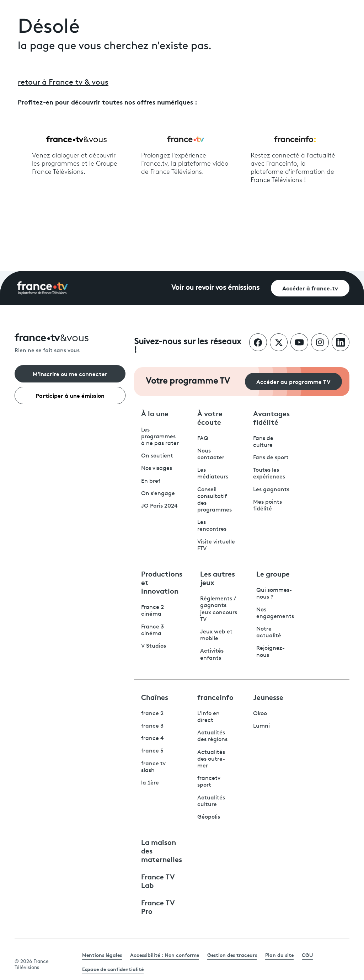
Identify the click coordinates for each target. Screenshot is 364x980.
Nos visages (157, 468)
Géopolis (209, 817)
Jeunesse (268, 697)
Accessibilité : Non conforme (165, 955)
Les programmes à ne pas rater (160, 437)
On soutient (157, 456)
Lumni (261, 726)
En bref (151, 481)
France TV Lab (158, 880)
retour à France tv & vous (63, 83)
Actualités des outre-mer (211, 759)
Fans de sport (271, 458)
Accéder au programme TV (293, 381)
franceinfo (215, 697)
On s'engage (158, 494)
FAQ (203, 439)
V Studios (154, 646)
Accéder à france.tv (310, 288)
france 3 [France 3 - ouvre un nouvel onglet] (152, 726)
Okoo (260, 714)
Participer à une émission (70, 395)
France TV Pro (158, 906)
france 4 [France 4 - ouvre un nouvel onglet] (152, 739)
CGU (307, 955)
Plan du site (279, 955)
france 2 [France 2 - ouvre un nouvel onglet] (152, 714)
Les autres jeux (218, 578)
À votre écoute (210, 417)
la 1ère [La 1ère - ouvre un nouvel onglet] (150, 783)
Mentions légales (102, 955)
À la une (155, 413)
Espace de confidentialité (113, 969)
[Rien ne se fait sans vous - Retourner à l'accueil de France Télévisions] (70, 344)
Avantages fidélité (271, 417)
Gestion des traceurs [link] (232, 955)
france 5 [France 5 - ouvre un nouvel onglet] (152, 751)
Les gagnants (271, 490)
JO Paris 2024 (159, 506)
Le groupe (273, 573)
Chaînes (155, 697)
